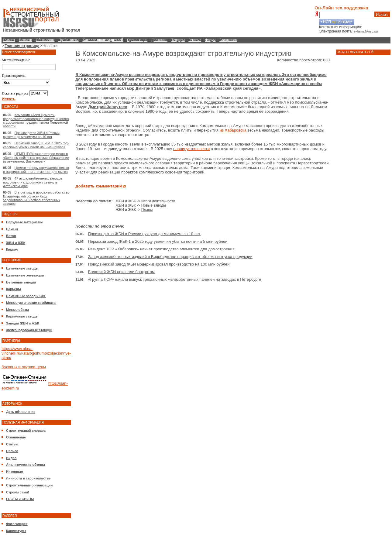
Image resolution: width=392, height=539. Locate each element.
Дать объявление (21, 412)
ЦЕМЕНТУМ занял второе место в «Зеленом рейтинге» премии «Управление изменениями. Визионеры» (36, 158)
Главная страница (22, 46)
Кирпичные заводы (22, 316)
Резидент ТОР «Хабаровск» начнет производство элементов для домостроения (161, 249)
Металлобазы (17, 310)
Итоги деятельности (158, 201)
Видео (11, 458)
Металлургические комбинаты (31, 303)
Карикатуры (16, 531)
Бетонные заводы (21, 282)
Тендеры (178, 40)
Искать (382, 14)
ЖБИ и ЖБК (16, 243)
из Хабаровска (233, 130)
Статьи (12, 444)
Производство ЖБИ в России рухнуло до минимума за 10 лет (31, 135)
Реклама (195, 40)
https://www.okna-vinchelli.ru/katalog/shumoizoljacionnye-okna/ (36, 353)
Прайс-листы (69, 40)
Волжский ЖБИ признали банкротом (121, 272)
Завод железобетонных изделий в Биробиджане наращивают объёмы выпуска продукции (170, 257)
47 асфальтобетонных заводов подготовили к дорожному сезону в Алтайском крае (33, 182)
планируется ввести (191, 149)
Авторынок (228, 40)
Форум (210, 40)
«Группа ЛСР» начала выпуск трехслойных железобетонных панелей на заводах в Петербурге (174, 279)
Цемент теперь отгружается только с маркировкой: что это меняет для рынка (36, 170)
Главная (9, 40)
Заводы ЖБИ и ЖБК (23, 323)
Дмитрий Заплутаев (108, 107)
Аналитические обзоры (26, 465)
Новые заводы (154, 205)
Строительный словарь (26, 431)
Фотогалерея (17, 524)
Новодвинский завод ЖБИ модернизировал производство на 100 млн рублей (159, 264)
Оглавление (16, 437)
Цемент (12, 229)
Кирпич (12, 249)
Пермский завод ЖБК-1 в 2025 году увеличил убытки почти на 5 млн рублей (36, 145)
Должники (159, 40)
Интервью (15, 472)
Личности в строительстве (28, 478)
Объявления (45, 40)
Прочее (12, 451)
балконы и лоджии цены (24, 367)
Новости (26, 40)
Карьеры (14, 289)
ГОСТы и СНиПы (20, 499)
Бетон (11, 236)
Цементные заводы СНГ (26, 296)
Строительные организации (29, 485)
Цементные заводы (22, 268)
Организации (137, 40)
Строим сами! (18, 492)
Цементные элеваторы (25, 275)
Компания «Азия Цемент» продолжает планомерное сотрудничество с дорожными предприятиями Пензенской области (36, 120)
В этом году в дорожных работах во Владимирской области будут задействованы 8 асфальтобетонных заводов (36, 198)
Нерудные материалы (24, 222)
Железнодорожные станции (29, 330)
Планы (147, 210)
